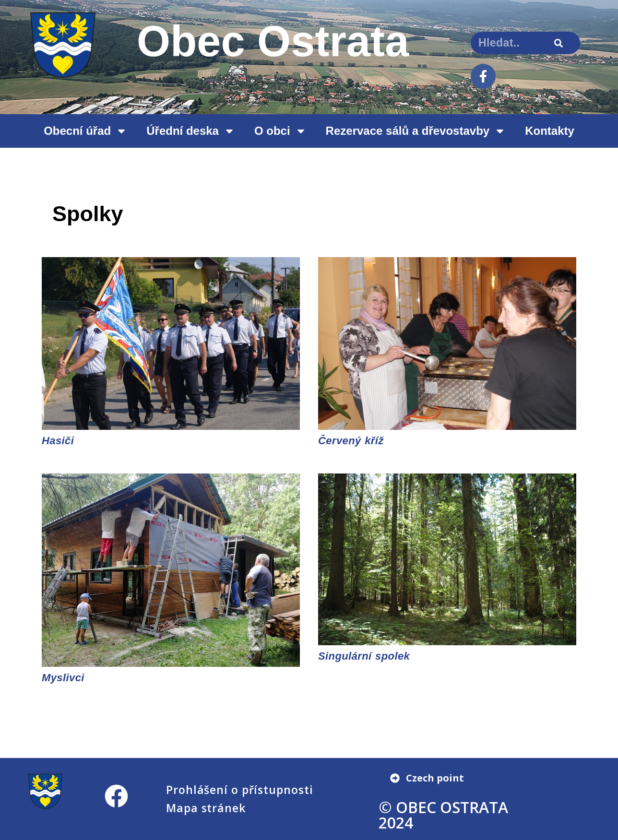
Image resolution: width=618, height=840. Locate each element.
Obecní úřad (85, 131)
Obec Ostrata (273, 41)
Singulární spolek (364, 656)
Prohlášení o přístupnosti (240, 790)
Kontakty (550, 131)
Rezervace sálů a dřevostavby (416, 131)
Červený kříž (351, 441)
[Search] (559, 43)
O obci (280, 131)
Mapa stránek (206, 808)
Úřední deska (191, 131)
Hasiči (58, 441)
